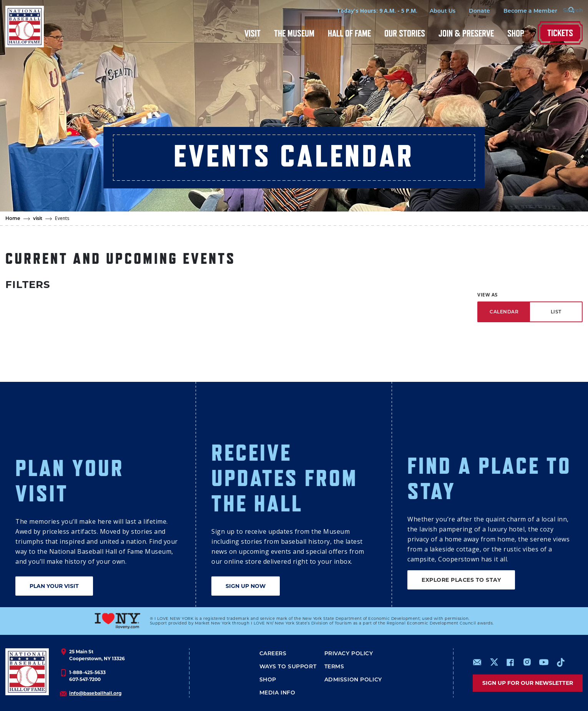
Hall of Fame (349, 33)
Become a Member (517, 11)
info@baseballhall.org (95, 693)
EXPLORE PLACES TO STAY (461, 580)
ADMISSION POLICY (353, 679)
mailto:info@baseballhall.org (477, 662)
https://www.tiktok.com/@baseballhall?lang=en (561, 662)
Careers (273, 653)
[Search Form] (563, 11)
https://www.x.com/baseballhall (494, 662)
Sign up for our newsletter (528, 683)
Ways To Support (288, 666)
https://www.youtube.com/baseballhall (544, 662)
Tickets (560, 33)
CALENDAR (504, 312)
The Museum (294, 33)
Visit (252, 33)
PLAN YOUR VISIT (54, 586)
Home (13, 218)
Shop (516, 33)
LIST (556, 312)
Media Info (277, 693)
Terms (334, 666)
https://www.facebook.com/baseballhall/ (510, 662)
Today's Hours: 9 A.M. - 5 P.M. (364, 11)
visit (38, 218)
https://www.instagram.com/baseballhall (527, 662)
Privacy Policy (349, 653)
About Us (429, 11)
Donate (466, 11)
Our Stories (405, 33)
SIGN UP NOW (246, 586)
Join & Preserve (466, 33)
